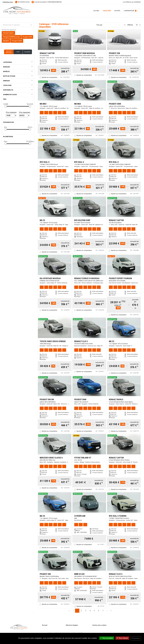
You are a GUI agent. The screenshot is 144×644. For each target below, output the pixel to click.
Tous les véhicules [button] (9, 52)
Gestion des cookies (99, 625)
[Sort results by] (114, 25)
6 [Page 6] (99, 611)
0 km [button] (18, 52)
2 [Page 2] (82, 611)
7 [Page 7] (103, 611)
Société (117, 11)
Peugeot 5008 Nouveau (11, 37)
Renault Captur (8, 33)
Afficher (130, 25)
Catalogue (107, 11)
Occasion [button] (27, 52)
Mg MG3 (6, 41)
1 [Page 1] (77, 611)
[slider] (6, 106)
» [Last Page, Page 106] (111, 611)
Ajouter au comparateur (50, 77)
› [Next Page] (107, 611)
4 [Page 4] (90, 611)
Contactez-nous (8, 2)
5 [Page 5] (94, 611)
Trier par (99, 25)
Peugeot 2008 (17, 41)
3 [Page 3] (86, 611)
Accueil (96, 11)
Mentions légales (72, 625)
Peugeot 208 (27, 37)
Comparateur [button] (130, 11)
